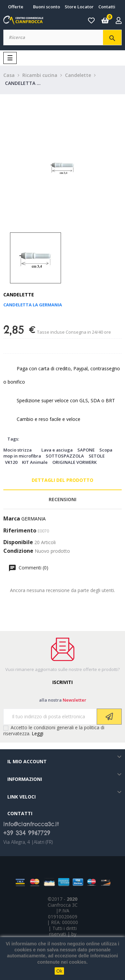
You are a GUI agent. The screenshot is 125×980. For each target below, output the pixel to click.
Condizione (18, 551)
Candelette (19, 295)
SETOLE (97, 456)
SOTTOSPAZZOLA (65, 456)
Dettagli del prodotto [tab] (62, 480)
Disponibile (18, 542)
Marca (12, 519)
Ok (59, 971)
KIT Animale (35, 462)
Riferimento (20, 531)
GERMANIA (33, 519)
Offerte (16, 7)
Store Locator (79, 7)
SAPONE (86, 450)
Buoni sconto (46, 7)
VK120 (11, 462)
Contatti (107, 7)
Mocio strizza (17, 450)
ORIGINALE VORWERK (74, 462)
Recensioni (62, 499)
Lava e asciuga (57, 450)
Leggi (37, 733)
